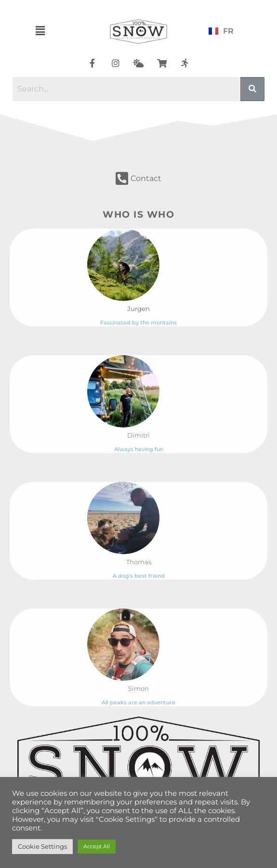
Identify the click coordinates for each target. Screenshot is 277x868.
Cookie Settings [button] (42, 846)
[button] (40, 31)
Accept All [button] (97, 846)
